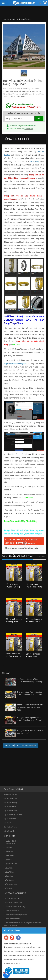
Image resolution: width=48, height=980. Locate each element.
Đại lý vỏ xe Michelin (11, 799)
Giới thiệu (8, 848)
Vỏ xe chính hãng (9, 19)
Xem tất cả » (42, 557)
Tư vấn (6, 673)
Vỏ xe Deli (8, 888)
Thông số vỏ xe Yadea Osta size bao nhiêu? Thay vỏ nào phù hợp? (30, 707)
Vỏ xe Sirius (9, 868)
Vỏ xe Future (9, 880)
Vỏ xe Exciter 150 (10, 864)
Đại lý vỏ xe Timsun (11, 827)
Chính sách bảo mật (11, 911)
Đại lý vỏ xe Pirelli (10, 807)
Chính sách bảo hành (12, 919)
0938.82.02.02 (18, 107)
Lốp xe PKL (8, 823)
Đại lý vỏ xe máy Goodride (13, 815)
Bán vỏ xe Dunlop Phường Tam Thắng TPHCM (34, 587)
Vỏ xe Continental (10, 884)
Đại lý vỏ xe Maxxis (10, 811)
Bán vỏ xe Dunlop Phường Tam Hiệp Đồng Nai (13, 587)
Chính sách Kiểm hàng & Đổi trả (15, 915)
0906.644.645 (34, 107)
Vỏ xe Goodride (9, 831)
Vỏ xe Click (8, 876)
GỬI (39, 118)
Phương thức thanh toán (13, 903)
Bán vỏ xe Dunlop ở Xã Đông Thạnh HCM (14, 622)
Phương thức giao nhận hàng (14, 907)
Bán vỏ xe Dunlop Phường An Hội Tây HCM (14, 656)
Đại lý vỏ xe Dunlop (23, 19)
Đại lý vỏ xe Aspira (10, 819)
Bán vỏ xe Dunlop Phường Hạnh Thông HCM (33, 656)
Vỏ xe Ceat (8, 852)
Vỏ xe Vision (9, 872)
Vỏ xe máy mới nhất (11, 794)
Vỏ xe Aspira (9, 856)
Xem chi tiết (29, 129)
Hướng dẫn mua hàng (12, 898)
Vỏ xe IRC (8, 860)
